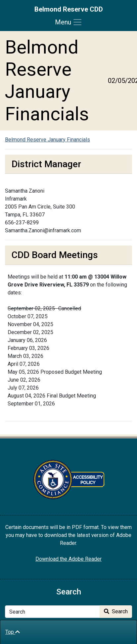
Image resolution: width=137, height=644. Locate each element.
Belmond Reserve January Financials (47, 140)
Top (13, 632)
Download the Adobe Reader (68, 559)
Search (116, 611)
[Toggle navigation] (69, 22)
